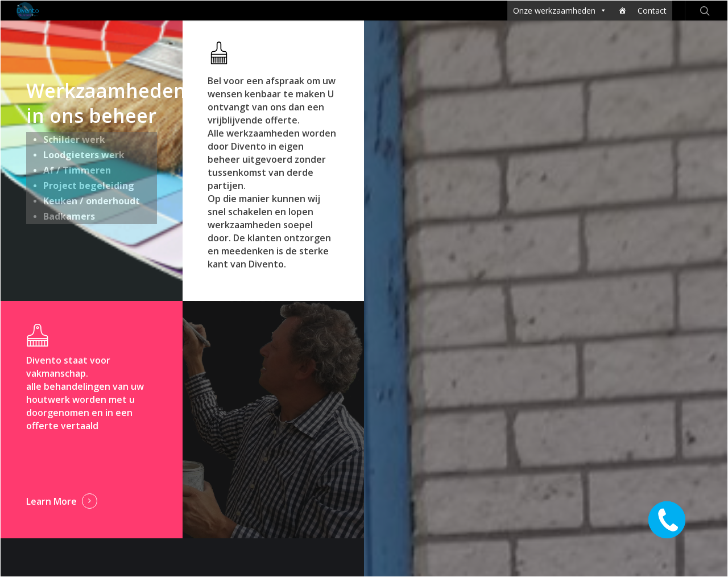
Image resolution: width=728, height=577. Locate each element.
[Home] (622, 11)
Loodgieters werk (84, 155)
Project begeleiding (89, 186)
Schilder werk (74, 139)
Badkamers (69, 216)
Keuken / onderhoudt (92, 201)
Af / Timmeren (77, 170)
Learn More (51, 501)
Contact (652, 11)
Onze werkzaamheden (560, 11)
